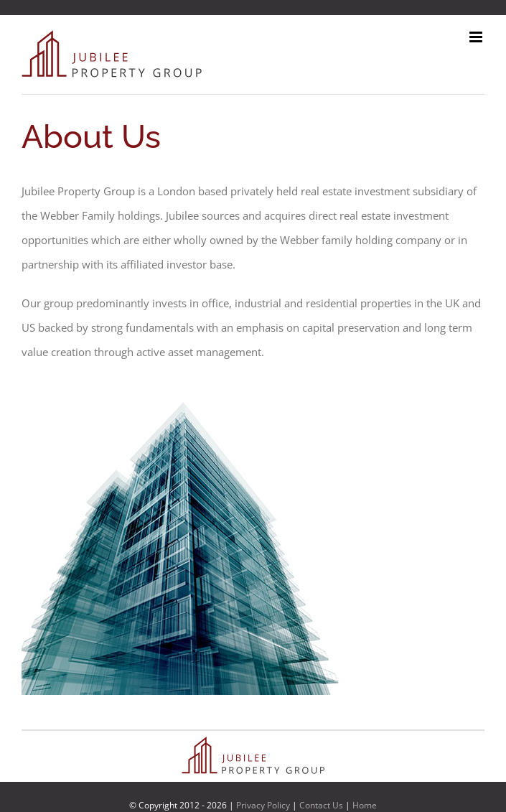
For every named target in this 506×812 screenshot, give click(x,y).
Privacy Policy (263, 805)
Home (365, 805)
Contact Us (321, 805)
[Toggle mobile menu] (477, 37)
